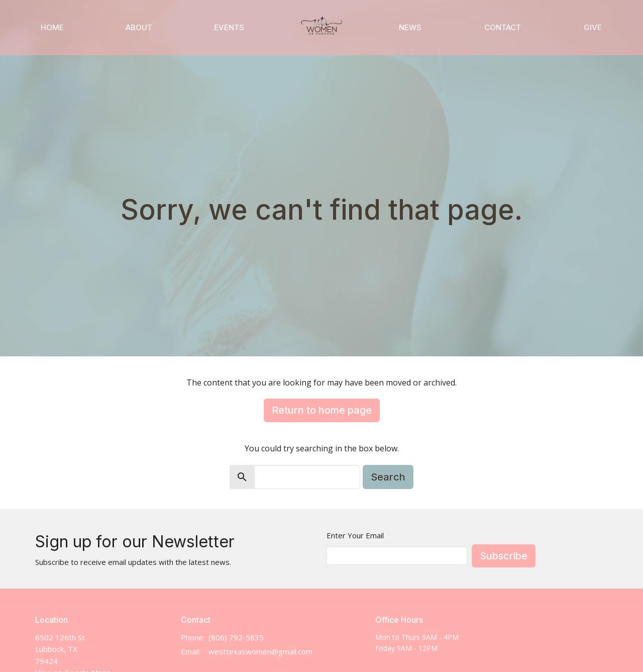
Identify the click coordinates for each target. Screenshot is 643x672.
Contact (503, 27)
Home (52, 27)
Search (388, 477)
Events (229, 27)
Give (593, 27)
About (139, 27)
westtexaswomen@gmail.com (260, 651)
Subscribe (504, 556)
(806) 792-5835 (236, 637)
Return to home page (322, 410)
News (410, 27)
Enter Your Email (355, 535)
